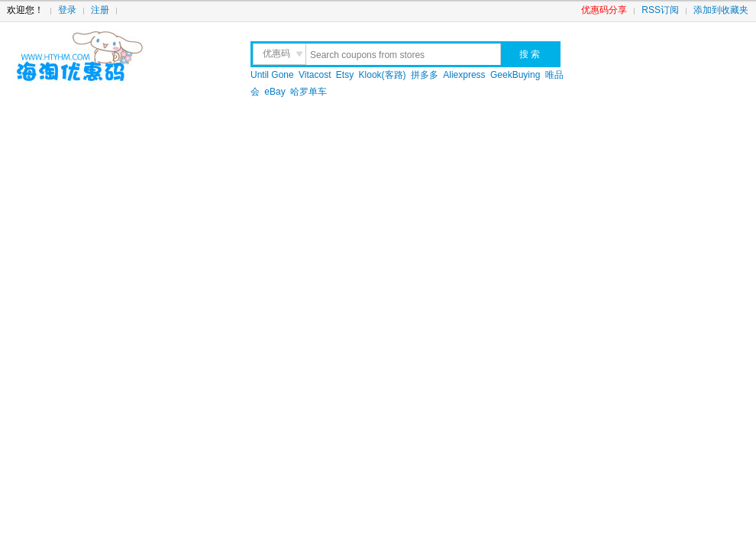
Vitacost (315, 75)
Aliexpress (464, 75)
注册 (100, 10)
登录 (67, 10)
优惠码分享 (604, 10)
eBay (275, 92)
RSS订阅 (660, 10)
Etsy (345, 75)
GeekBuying (515, 75)
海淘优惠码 (116, 57)
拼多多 (425, 75)
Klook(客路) (383, 75)
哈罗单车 (309, 92)
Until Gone (272, 75)
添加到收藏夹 (721, 10)
